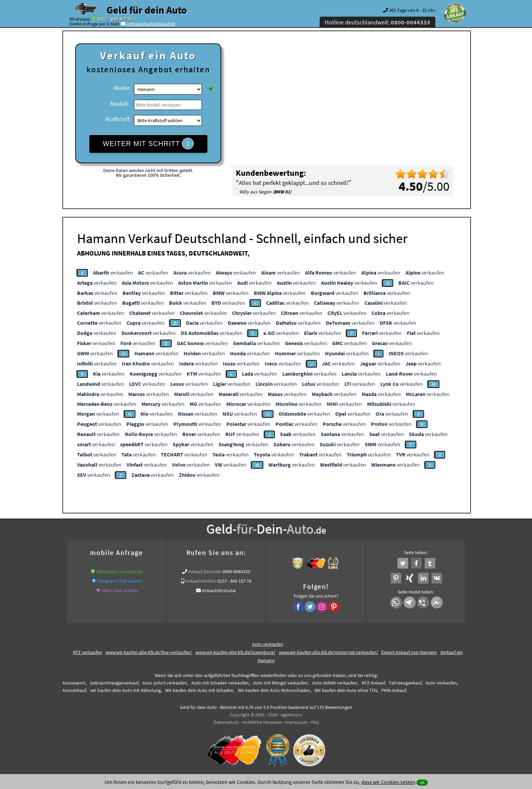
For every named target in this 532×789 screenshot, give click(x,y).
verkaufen (113, 273)
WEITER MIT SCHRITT (148, 144)
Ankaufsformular (219, 590)
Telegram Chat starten (120, 581)
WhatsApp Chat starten (120, 571)
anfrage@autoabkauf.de (151, 24)
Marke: (122, 88)
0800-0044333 (236, 571)
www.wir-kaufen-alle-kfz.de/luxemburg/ (235, 652)
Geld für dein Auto (147, 10)
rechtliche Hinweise (262, 722)
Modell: (120, 104)
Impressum (296, 722)
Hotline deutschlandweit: (377, 22)
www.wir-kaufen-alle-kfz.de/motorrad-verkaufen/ (328, 652)
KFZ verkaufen (88, 652)
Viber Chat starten (120, 590)
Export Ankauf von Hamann (409, 652)
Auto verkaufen (268, 644)
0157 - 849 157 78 (115, 19)
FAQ (315, 722)
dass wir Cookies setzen (388, 782)
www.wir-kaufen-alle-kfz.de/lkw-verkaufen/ (149, 652)
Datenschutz (226, 722)
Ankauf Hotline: (201, 581)
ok (422, 782)
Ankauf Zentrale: (205, 571)
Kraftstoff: (118, 119)
